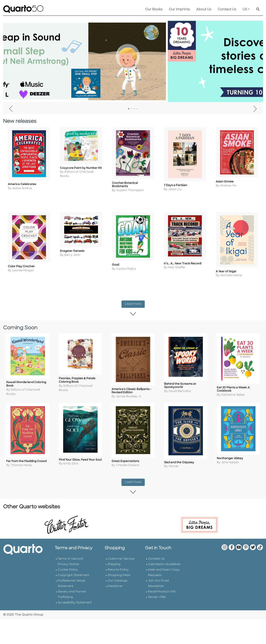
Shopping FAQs (119, 566)
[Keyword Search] (258, 10)
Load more (135, 301)
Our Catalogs (118, 571)
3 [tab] (134, 109)
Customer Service (121, 549)
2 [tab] (132, 109)
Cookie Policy (68, 560)
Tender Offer (157, 587)
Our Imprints (179, 10)
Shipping (114, 555)
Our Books (154, 10)
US (245, 10)
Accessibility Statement (75, 593)
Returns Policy (118, 560)
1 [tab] (129, 109)
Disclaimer (115, 577)
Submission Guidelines (164, 555)
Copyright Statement (73, 566)
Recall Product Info (162, 582)
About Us (204, 10)
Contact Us (227, 10)
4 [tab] (137, 109)
